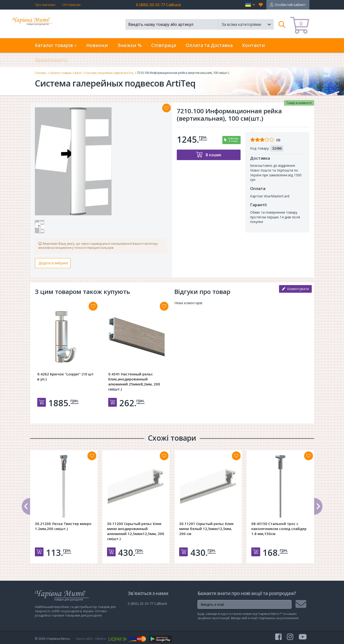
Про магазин (45, 5)
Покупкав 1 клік (233, 140)
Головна (41, 73)
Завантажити (51, 60)
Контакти (254, 45)
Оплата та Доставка (209, 45)
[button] (250, 5)
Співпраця (164, 45)
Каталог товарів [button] (56, 45)
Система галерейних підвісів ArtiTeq (120, 73)
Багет (85, 73)
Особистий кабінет (290, 5)
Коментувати (295, 291)
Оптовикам (71, 5)
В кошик (213, 155)
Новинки (97, 45)
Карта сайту (86, 639)
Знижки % (130, 45)
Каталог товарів (64, 73)
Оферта (103, 639)
